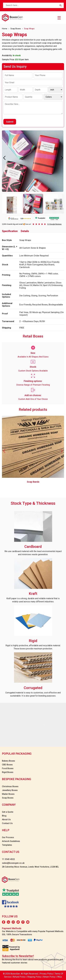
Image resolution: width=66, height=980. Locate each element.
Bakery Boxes (8, 761)
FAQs (59, 977)
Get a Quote (8, 812)
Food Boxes (8, 768)
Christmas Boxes (10, 786)
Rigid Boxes (8, 772)
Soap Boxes (16, 29)
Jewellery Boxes (10, 790)
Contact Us (7, 823)
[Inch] (55, 90)
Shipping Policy (35, 977)
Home (5, 29)
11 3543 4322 (8, 859)
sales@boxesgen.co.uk (13, 863)
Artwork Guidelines (11, 841)
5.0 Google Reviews (54, 224)
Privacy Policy (47, 974)
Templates (7, 845)
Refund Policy (19, 977)
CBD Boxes (7, 765)
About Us (6, 819)
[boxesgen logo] (12, 18)
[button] (62, 158)
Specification (10, 231)
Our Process (8, 837)
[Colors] (53, 97)
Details (25, 231)
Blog (4, 816)
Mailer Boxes (8, 794)
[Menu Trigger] (59, 18)
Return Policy (49, 977)
